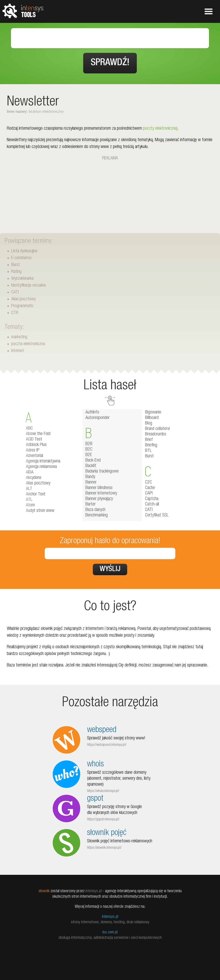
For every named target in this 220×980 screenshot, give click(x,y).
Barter (91, 505)
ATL (29, 500)
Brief (149, 440)
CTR (15, 313)
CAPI (149, 494)
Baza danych (95, 510)
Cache (150, 488)
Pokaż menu (209, 11)
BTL (148, 451)
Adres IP (33, 451)
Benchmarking (97, 516)
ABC (29, 429)
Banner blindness (99, 488)
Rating (16, 272)
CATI (15, 293)
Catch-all (152, 505)
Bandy (90, 477)
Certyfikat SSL (157, 516)
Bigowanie (153, 413)
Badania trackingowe (102, 472)
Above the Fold (38, 434)
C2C (148, 483)
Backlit (91, 466)
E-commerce (21, 258)
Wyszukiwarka (22, 279)
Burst (16, 265)
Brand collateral (157, 429)
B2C (89, 450)
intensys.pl (110, 917)
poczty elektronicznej (160, 129)
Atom (30, 505)
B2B (89, 444)
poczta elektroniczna (28, 344)
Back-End (93, 461)
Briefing (151, 446)
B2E (89, 455)
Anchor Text (36, 494)
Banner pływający (99, 499)
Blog (149, 424)
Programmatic (22, 306)
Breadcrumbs (156, 435)
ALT (29, 489)
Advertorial (34, 456)
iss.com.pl (110, 932)
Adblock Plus (36, 445)
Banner (91, 483)
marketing (19, 337)
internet (18, 351)
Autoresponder (98, 418)
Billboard (152, 418)
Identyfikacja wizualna (28, 286)
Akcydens (34, 478)
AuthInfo (92, 413)
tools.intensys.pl (23, 11)
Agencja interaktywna (43, 462)
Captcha (152, 499)
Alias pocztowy (23, 299)
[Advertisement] (110, 194)
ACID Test (34, 440)
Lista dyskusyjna (24, 251)
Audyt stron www (40, 511)
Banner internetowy (101, 494)
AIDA (30, 473)
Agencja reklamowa (41, 467)
